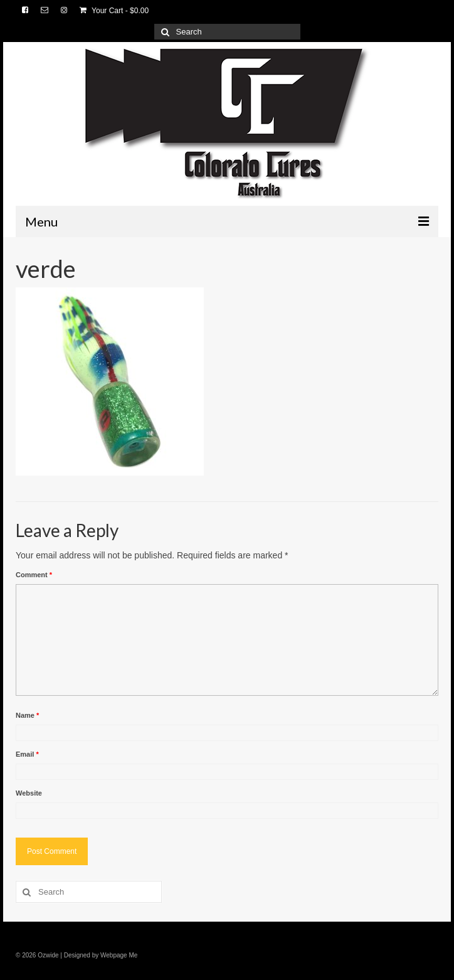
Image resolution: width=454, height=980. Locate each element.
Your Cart (114, 11)
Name (27, 715)
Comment (34, 575)
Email (27, 754)
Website (29, 793)
